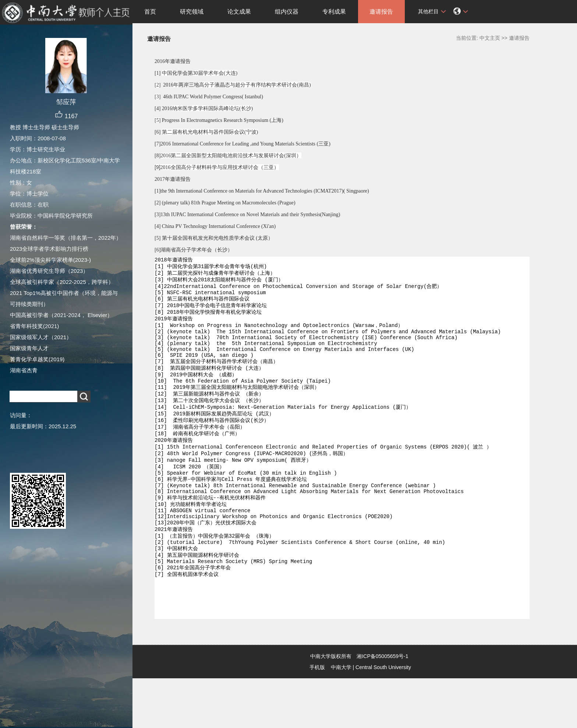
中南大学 (341, 717)
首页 (150, 12)
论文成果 (239, 12)
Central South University (383, 717)
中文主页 (490, 38)
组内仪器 (287, 12)
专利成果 (334, 12)
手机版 (317, 717)
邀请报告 (381, 12)
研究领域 (192, 12)
